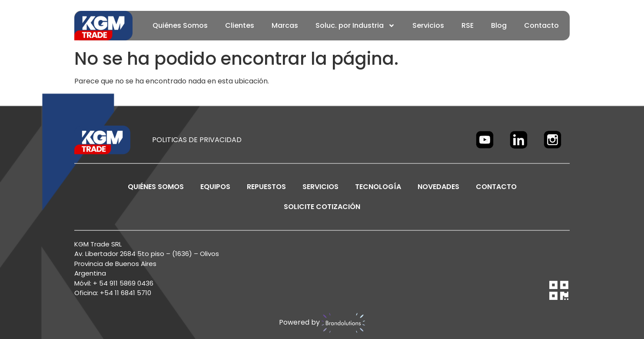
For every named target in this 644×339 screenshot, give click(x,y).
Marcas (285, 25)
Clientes (240, 25)
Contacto (541, 25)
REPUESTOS (266, 187)
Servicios (428, 25)
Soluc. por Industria (355, 26)
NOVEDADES (438, 187)
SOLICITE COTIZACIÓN (322, 207)
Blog (499, 25)
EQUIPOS (215, 187)
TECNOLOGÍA (378, 187)
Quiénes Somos (180, 25)
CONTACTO (496, 187)
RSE (468, 25)
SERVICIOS (320, 187)
